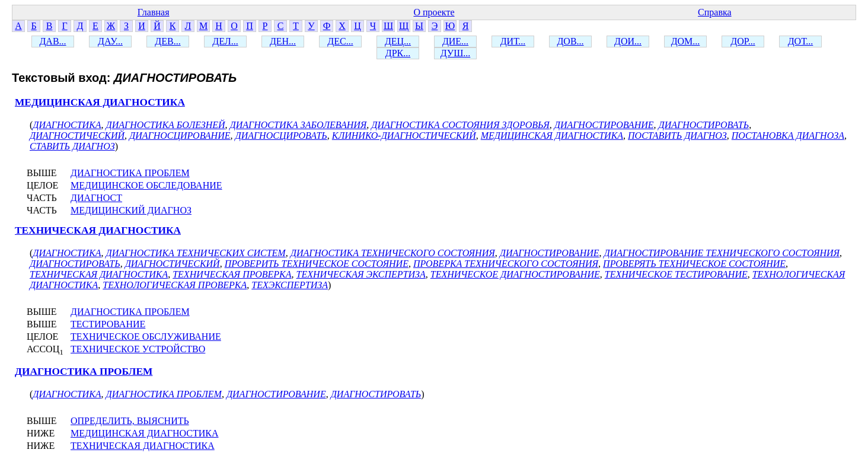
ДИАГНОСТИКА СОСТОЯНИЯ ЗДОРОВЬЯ (460, 125)
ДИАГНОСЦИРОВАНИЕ (180, 136)
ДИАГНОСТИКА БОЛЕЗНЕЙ (166, 125)
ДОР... (743, 41)
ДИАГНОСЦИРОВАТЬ (281, 136)
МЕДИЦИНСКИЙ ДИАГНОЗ (131, 210)
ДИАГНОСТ (96, 198)
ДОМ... (686, 41)
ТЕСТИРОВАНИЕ (108, 324)
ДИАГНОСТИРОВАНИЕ (604, 125)
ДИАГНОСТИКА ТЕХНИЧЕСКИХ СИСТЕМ (196, 253)
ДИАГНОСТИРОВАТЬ (704, 125)
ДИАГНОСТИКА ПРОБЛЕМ (130, 173)
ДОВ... (570, 41)
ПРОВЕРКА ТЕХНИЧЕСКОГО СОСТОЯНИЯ (506, 264)
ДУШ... (456, 53)
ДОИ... (628, 41)
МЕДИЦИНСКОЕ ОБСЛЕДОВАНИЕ (146, 185)
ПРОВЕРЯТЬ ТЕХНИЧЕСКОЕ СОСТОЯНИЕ (694, 264)
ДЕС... (340, 41)
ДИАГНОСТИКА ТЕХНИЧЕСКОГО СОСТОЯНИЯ (393, 253)
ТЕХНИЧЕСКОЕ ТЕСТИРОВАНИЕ (676, 274)
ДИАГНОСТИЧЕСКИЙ (77, 136)
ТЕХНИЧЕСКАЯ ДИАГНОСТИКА (98, 230)
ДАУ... (110, 41)
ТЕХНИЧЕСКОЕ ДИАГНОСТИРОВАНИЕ (515, 274)
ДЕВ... (167, 41)
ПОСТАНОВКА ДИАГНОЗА (788, 136)
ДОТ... (801, 41)
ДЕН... (283, 41)
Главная (154, 12)
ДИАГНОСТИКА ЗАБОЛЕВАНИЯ (299, 125)
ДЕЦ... (398, 41)
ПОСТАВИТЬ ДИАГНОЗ (677, 136)
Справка (715, 12)
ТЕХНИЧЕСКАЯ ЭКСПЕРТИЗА (361, 274)
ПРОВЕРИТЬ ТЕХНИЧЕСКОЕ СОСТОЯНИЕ (317, 264)
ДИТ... (513, 41)
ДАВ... (52, 41)
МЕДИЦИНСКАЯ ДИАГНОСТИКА (100, 102)
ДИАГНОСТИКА (67, 125)
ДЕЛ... (225, 41)
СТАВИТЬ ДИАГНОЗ (72, 146)
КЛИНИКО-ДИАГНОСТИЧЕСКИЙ (404, 136)
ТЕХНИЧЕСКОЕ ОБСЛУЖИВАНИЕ (146, 337)
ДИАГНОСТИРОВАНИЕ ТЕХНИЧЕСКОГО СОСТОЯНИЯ (722, 253)
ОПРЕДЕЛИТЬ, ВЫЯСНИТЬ (130, 421)
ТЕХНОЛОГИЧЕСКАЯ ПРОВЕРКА (175, 285)
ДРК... (398, 53)
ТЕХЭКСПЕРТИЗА (290, 285)
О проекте (434, 12)
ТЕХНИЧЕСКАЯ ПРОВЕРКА (232, 274)
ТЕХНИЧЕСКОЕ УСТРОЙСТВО (138, 349)
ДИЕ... (455, 41)
